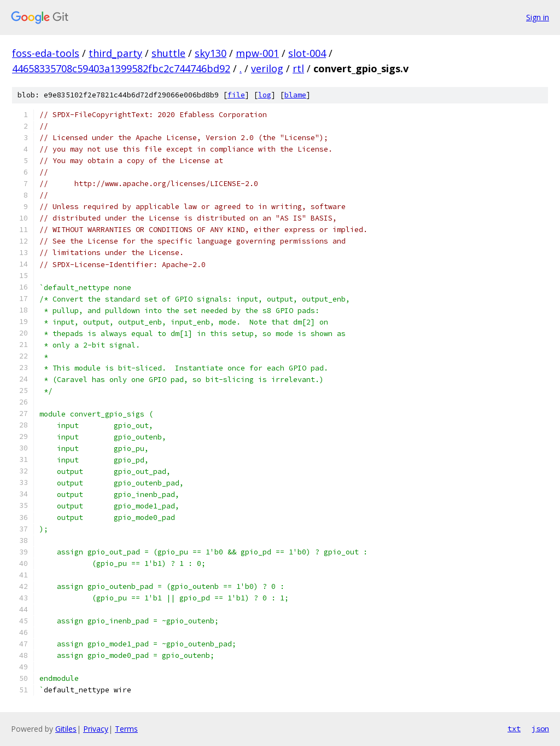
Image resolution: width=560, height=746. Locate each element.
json (540, 728)
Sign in (538, 17)
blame (295, 95)
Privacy (96, 729)
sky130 (211, 53)
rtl (298, 68)
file (236, 95)
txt (514, 728)
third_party (115, 53)
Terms (126, 729)
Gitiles (66, 729)
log (265, 95)
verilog (267, 68)
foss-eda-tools (46, 53)
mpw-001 (257, 53)
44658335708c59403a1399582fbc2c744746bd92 (121, 68)
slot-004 (307, 53)
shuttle (168, 53)
